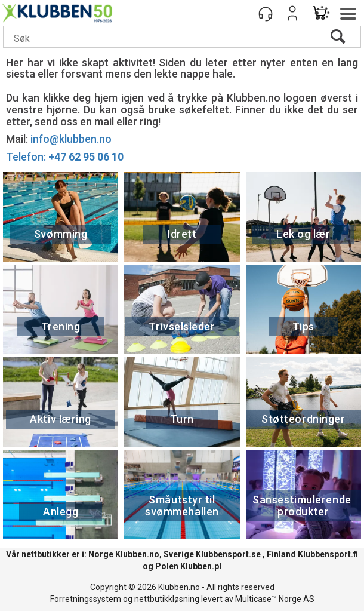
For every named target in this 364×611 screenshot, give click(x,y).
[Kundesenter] (266, 13)
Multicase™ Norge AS (275, 599)
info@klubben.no (71, 139)
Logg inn (292, 13)
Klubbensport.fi (328, 554)
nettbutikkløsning (167, 599)
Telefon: (65, 157)
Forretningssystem (86, 599)
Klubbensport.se (228, 554)
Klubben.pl (201, 566)
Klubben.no (137, 554)
